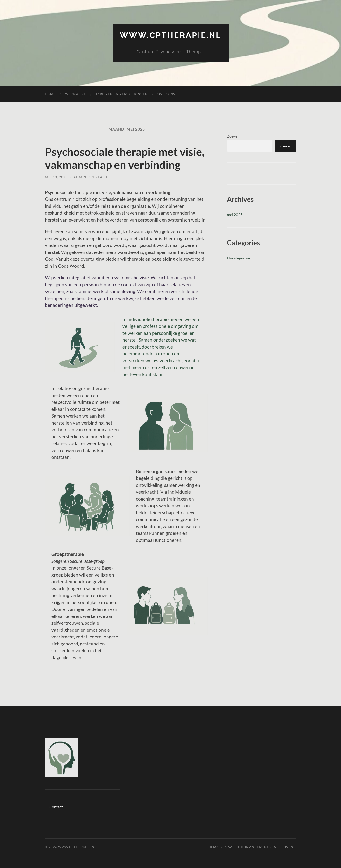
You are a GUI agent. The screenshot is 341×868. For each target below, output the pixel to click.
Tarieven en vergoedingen (122, 94)
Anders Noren (263, 847)
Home (50, 94)
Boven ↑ (289, 847)
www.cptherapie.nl (171, 35)
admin (80, 177)
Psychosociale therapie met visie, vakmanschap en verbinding (125, 158)
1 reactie (102, 177)
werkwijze (129, 298)
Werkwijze (76, 94)
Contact (56, 807)
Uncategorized (239, 258)
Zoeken (233, 136)
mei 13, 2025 (56, 177)
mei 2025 (235, 214)
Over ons (166, 94)
